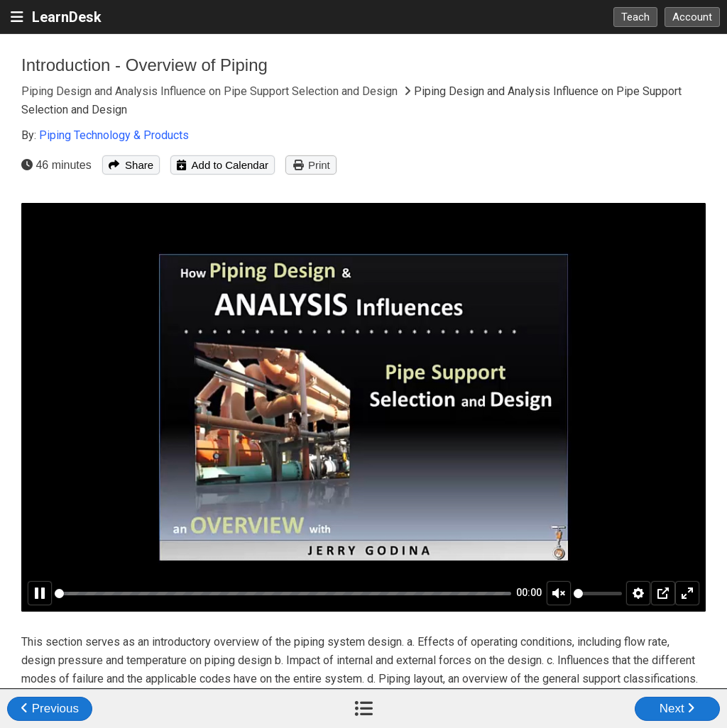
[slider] (283, 594)
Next (678, 708)
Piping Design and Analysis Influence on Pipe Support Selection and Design (211, 91)
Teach (635, 17)
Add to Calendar (223, 165)
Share (131, 165)
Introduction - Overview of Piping (144, 65)
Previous (50, 708)
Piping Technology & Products (114, 135)
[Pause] (40, 593)
